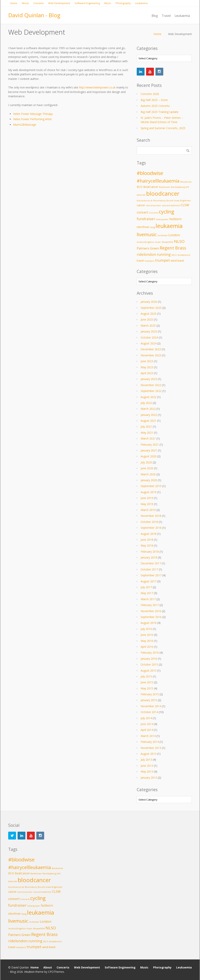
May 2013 (147, 771)
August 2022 (149, 397)
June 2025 (147, 319)
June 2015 (147, 682)
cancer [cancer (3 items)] (141, 205)
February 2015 (150, 694)
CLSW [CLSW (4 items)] (185, 205)
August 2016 (149, 623)
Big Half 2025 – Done (154, 100)
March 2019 (148, 510)
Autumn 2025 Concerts (155, 106)
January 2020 (149, 480)
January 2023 (149, 379)
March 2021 (148, 438)
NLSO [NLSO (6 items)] (179, 241)
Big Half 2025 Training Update (160, 112)
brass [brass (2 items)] (177, 201)
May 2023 (147, 367)
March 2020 (148, 474)
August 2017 (149, 581)
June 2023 (147, 361)
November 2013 (151, 748)
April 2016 (147, 647)
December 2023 (151, 349)
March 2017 (148, 599)
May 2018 (147, 545)
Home (157, 34)
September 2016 (151, 617)
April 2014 (147, 730)
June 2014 (147, 724)
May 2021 (147, 433)
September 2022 (151, 391)
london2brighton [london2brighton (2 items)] (145, 242)
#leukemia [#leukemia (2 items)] (186, 182)
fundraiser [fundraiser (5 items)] (146, 219)
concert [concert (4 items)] (142, 212)
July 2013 (146, 760)
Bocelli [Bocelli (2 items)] (170, 201)
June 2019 (147, 498)
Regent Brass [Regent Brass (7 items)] (173, 248)
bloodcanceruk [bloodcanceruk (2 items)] (145, 201)
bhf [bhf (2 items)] (187, 187)
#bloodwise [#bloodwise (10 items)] (150, 173)
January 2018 (149, 557)
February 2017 (150, 605)
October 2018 (149, 522)
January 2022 (149, 415)
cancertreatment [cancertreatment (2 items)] (171, 205)
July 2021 (146, 426)
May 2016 (147, 641)
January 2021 (149, 450)
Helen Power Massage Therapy (33, 114)
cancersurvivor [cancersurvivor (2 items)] (154, 205)
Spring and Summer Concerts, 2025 (163, 128)
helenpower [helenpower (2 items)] (162, 219)
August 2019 (149, 492)
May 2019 (147, 504)
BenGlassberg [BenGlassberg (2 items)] (178, 187)
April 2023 (147, 373)
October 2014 (149, 712)
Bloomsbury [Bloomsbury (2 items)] (159, 201)
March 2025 (148, 326)
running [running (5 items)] (164, 254)
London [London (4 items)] (174, 235)
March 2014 (148, 736)
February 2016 (150, 653)
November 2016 (151, 611)
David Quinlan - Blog (34, 15)
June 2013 (147, 766)
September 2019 (151, 486)
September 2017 (151, 575)
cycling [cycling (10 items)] (167, 212)
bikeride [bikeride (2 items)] (141, 195)
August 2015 (149, 671)
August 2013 (149, 754)
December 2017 (151, 563)
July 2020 (146, 462)
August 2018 (149, 534)
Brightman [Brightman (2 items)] (185, 201)
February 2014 (150, 742)
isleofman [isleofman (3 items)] (143, 227)
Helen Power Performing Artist (32, 119)
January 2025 (149, 331)
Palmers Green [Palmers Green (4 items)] (148, 248)
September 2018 (151, 528)
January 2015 (149, 700)
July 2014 (146, 718)
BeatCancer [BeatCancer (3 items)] (151, 187)
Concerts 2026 (150, 94)
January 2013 (149, 778)
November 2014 (151, 706)
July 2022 (146, 403)
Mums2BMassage (25, 125)
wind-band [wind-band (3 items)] (177, 261)
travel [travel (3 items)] (140, 261)
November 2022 (151, 385)
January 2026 (149, 302)
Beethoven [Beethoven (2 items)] (165, 187)
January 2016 (149, 659)
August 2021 (149, 421)
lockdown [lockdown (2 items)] (163, 235)
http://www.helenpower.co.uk (97, 87)
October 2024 (149, 337)
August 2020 (149, 456)
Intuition (29, 972)
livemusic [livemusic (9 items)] (147, 234)
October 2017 (149, 569)
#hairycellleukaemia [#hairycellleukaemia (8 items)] (158, 181)
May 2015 (147, 688)
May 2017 (147, 593)
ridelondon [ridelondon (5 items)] (146, 254)
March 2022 (148, 409)
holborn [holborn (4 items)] (175, 219)
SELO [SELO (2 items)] (174, 255)
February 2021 (150, 445)
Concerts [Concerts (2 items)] (153, 213)
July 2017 (146, 587)
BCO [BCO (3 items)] (140, 187)
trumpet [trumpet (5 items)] (162, 260)
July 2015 (146, 676)
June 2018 (147, 540)
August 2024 (149, 343)
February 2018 (150, 552)
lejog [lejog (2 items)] (152, 227)
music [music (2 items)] (158, 242)
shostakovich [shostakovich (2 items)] (184, 255)
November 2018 (151, 516)
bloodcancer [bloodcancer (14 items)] (163, 194)
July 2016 (146, 629)
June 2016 (147, 635)
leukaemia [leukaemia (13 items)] (169, 226)
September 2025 (151, 308)
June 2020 (147, 468)
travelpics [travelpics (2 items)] (149, 261)
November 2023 (151, 355)
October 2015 (149, 664)
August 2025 (149, 314)
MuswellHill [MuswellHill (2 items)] (167, 242)
